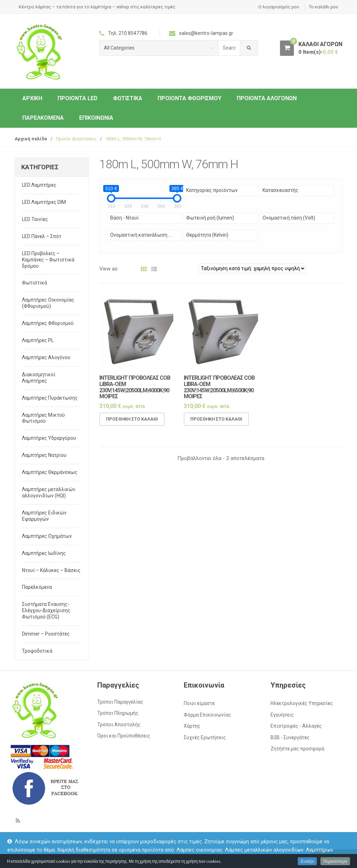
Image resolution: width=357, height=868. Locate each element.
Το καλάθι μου (324, 7)
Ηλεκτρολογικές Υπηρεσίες (302, 703)
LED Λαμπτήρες (39, 185)
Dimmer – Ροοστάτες (46, 634)
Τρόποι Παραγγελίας (120, 702)
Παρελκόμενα (43, 118)
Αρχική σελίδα (31, 139)
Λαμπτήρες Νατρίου (44, 455)
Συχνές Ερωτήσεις (205, 737)
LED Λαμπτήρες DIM (44, 202)
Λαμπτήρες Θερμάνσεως (50, 472)
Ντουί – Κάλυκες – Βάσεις (51, 570)
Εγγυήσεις (282, 715)
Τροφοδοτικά (37, 651)
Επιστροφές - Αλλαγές (296, 726)
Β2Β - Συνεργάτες (290, 737)
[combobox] (229, 48)
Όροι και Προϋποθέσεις (124, 736)
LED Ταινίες (35, 219)
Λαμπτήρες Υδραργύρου (49, 438)
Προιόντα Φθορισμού (189, 98)
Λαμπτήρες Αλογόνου (46, 357)
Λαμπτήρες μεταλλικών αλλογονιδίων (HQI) (49, 492)
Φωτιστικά (128, 98)
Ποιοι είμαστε (199, 703)
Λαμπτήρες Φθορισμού (48, 323)
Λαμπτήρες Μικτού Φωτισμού (43, 418)
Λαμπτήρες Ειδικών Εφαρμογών (44, 516)
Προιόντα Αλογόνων (267, 98)
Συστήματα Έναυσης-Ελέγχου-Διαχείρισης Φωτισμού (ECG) (46, 610)
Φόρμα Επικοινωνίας (207, 715)
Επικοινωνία (96, 118)
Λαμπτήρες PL (38, 340)
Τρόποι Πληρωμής (118, 713)
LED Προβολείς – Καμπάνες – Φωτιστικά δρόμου (48, 260)
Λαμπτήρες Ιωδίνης (44, 553)
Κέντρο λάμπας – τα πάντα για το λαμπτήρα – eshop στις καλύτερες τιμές (97, 7)
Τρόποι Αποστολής (119, 725)
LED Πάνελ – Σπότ (42, 236)
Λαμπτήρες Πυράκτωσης (50, 398)
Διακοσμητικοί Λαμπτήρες (39, 378)
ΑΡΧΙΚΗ (32, 98)
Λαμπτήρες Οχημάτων (47, 536)
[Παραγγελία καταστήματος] (252, 268)
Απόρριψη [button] (338, 859)
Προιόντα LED (78, 98)
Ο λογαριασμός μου (279, 7)
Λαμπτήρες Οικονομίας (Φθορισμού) (48, 303)
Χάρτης (192, 726)
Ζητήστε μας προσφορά (297, 749)
